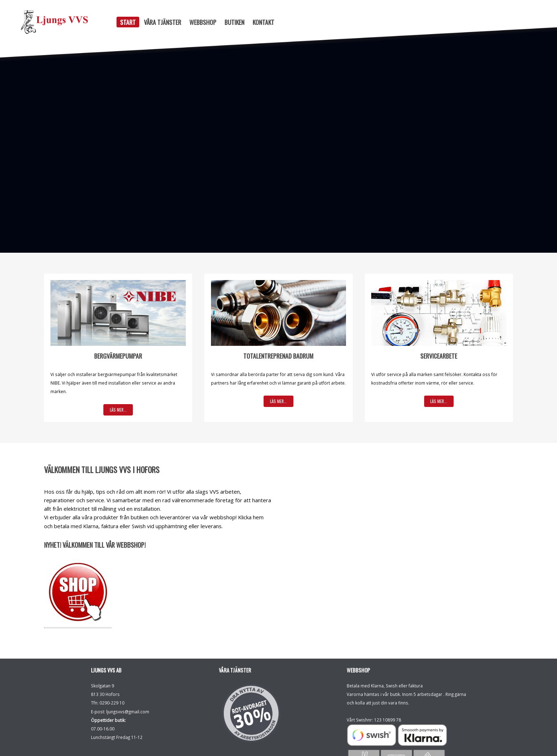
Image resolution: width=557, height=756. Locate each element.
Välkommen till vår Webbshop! (104, 545)
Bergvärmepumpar (118, 356)
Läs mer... (118, 410)
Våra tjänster (163, 22)
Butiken (234, 22)
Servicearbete (439, 356)
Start (128, 22)
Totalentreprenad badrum (278, 356)
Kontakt (263, 22)
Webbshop (203, 22)
